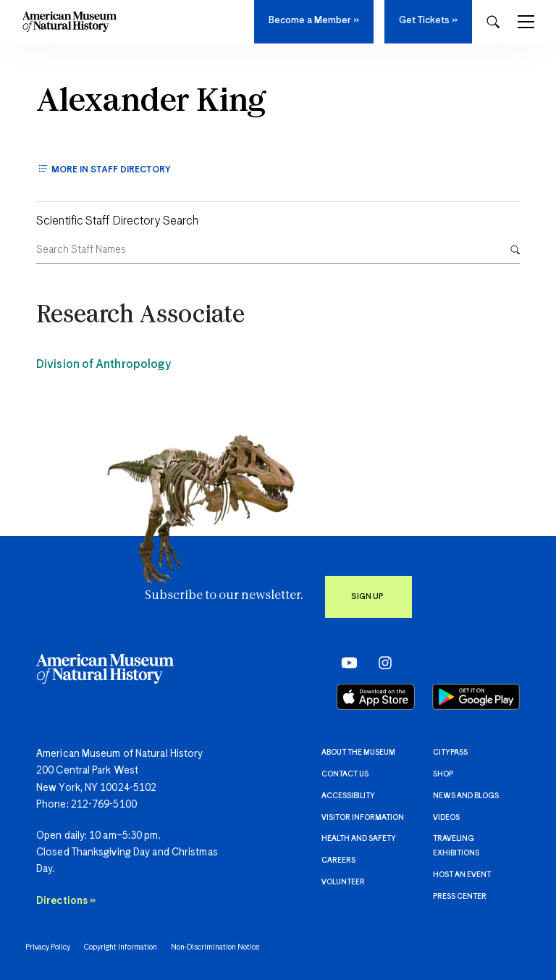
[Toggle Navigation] (526, 22)
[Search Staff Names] (267, 251)
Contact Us (345, 774)
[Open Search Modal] (493, 22)
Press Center (460, 897)
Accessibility (348, 796)
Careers (338, 860)
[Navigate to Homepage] (69, 22)
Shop (443, 774)
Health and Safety (359, 839)
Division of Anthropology (104, 365)
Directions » (66, 901)
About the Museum (358, 753)
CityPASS (450, 753)
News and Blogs (466, 796)
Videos (446, 818)
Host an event (462, 875)
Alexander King (151, 102)
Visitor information (363, 818)
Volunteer (343, 882)
